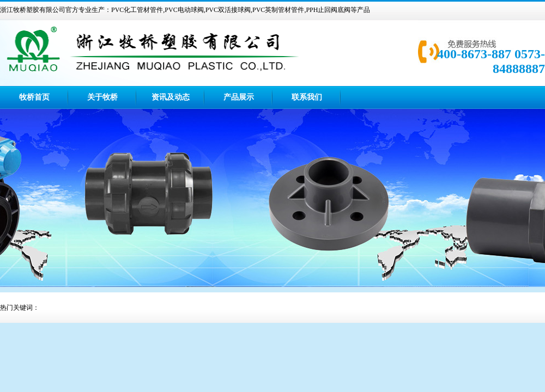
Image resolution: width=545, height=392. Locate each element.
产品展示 (239, 97)
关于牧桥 (102, 97)
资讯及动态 (171, 97)
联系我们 (307, 97)
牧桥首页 (34, 97)
